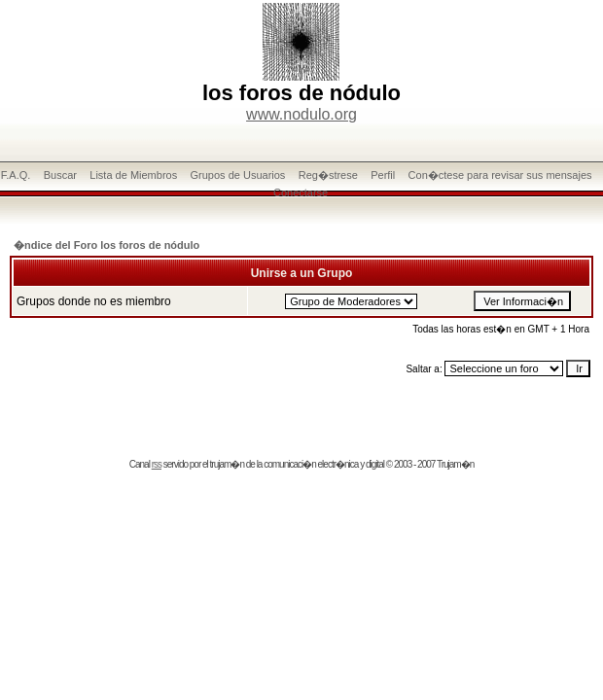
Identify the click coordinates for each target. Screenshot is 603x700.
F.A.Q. (16, 175)
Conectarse (301, 192)
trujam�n (227, 464)
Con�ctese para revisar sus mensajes (500, 175)
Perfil (383, 175)
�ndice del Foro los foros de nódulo (106, 245)
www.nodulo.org (301, 114)
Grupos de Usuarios (238, 175)
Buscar (60, 175)
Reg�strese (328, 175)
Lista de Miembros (133, 175)
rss (157, 464)
